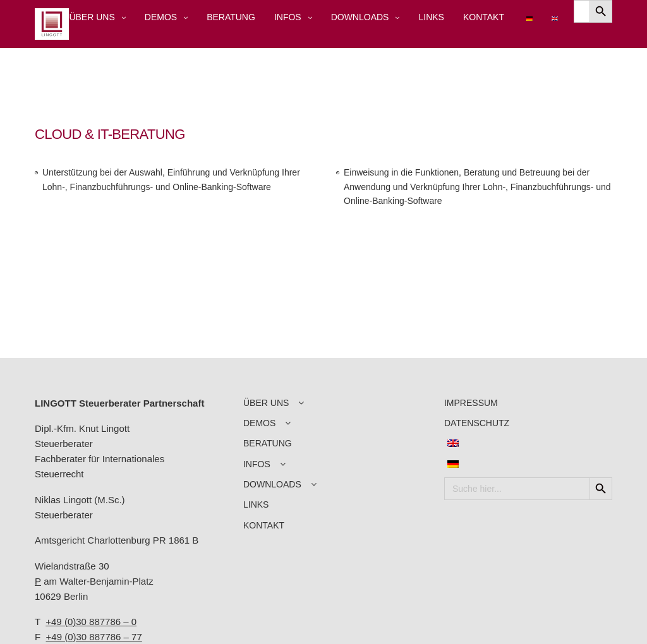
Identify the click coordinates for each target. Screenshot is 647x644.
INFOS (288, 17)
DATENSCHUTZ (477, 423)
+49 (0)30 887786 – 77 (94, 637)
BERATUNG (231, 17)
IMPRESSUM (471, 403)
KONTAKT (484, 17)
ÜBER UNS (92, 17)
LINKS (431, 17)
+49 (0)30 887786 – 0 (91, 622)
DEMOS (161, 17)
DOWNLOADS (360, 17)
